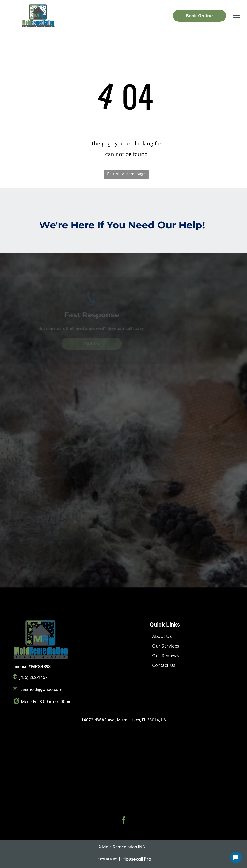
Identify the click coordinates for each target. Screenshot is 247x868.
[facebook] (123, 821)
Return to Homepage (126, 174)
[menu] (236, 16)
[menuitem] (193, 636)
